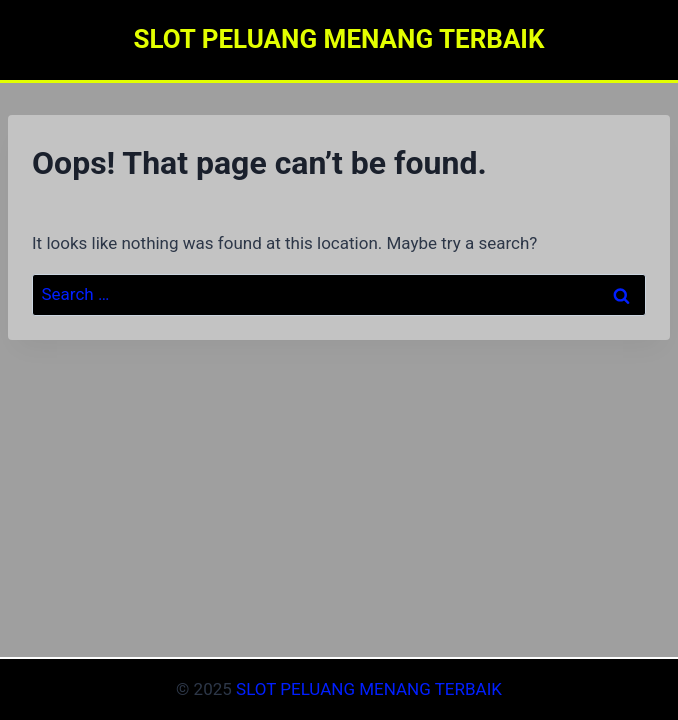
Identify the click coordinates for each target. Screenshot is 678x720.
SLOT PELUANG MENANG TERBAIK (369, 689)
